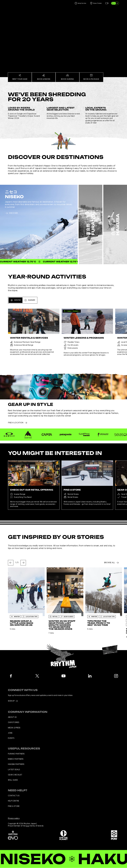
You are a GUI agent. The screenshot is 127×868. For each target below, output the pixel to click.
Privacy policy (14, 818)
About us (12, 717)
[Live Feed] (107, 3)
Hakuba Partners (16, 764)
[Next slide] (23, 563)
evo (28, 826)
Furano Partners (16, 754)
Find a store (14, 806)
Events (11, 738)
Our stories (14, 722)
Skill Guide (13, 780)
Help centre (13, 801)
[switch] (115, 3)
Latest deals (14, 770)
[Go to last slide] (11, 563)
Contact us (14, 796)
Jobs (10, 733)
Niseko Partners (16, 759)
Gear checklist (15, 775)
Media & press (14, 728)
